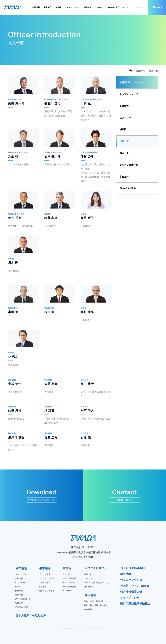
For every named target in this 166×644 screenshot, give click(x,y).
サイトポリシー (130, 598)
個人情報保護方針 (131, 592)
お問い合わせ (157, 7)
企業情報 (36, 7)
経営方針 (66, 574)
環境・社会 (89, 574)
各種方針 (124, 177)
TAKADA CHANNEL (133, 568)
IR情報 (58, 7)
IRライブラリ (68, 583)
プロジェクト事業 (47, 578)
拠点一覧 (124, 153)
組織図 (123, 129)
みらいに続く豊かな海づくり (97, 583)
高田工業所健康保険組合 (135, 604)
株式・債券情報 (69, 587)
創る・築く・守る (47, 591)
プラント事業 (45, 574)
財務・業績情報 (69, 578)
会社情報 (124, 106)
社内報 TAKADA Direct (135, 586)
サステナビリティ (72, 7)
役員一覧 (124, 141)
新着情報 (126, 574)
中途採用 (88, 609)
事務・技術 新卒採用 (94, 601)
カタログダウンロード (134, 580)
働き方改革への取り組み (17, 616)
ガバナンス (89, 578)
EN (143, 7)
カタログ (99, 7)
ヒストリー (125, 118)
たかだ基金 (89, 587)
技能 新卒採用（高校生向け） (98, 605)
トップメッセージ (129, 94)
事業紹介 (47, 7)
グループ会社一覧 (129, 165)
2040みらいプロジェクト (117, 7)
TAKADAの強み (128, 188)
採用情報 (88, 7)
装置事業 (43, 587)
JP (137, 7)
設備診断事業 (45, 583)
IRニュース (67, 591)
